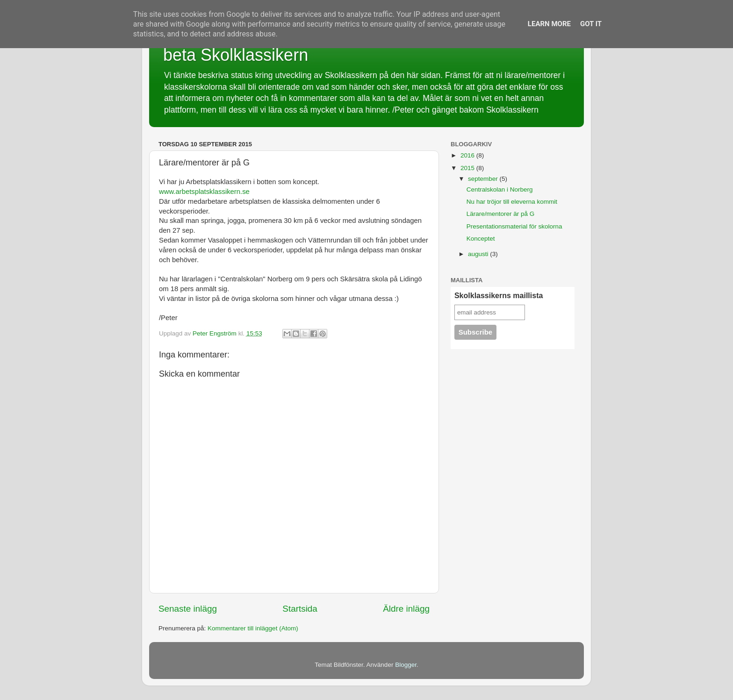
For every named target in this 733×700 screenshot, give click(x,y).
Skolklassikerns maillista (499, 296)
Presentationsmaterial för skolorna (514, 226)
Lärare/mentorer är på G (501, 214)
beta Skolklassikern (236, 55)
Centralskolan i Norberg (500, 189)
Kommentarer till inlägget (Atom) (253, 628)
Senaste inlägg (188, 609)
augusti (479, 254)
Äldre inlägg (406, 609)
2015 (468, 168)
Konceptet (481, 239)
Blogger (406, 665)
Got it (591, 24)
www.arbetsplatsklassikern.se (204, 192)
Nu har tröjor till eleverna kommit (512, 202)
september (484, 179)
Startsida (300, 609)
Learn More (549, 24)
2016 (468, 155)
